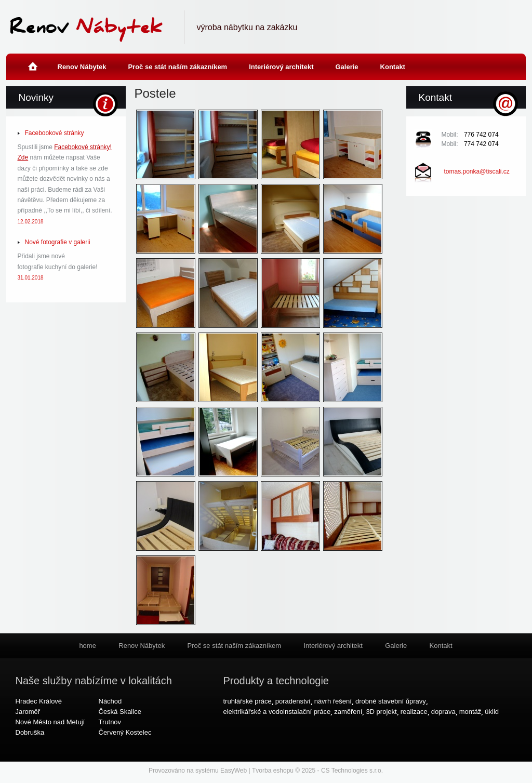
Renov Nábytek (82, 67)
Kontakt (393, 67)
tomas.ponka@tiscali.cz (477, 171)
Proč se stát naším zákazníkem (177, 67)
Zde (23, 157)
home (32, 60)
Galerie (347, 67)
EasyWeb (234, 771)
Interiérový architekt (281, 67)
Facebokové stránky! (83, 147)
